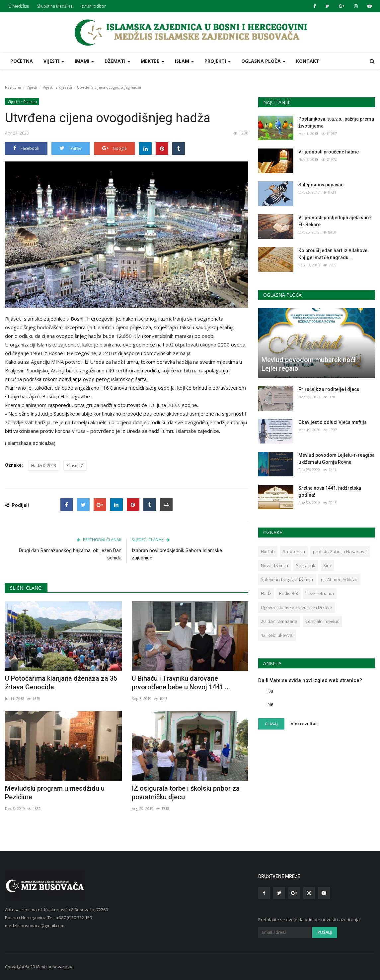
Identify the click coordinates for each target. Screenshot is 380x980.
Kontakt (308, 61)
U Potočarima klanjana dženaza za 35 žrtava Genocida (61, 683)
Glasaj (271, 724)
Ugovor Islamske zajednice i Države (297, 607)
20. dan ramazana (279, 621)
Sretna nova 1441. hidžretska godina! (330, 491)
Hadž (266, 593)
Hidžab (268, 551)
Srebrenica (294, 551)
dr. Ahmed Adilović (339, 579)
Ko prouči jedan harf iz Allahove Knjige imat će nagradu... (333, 254)
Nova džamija (274, 565)
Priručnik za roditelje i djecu (329, 389)
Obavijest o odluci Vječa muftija (333, 422)
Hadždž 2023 (44, 466)
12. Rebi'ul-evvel (277, 635)
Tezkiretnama (320, 593)
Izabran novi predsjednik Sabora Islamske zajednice (177, 554)
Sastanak (306, 565)
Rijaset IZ (75, 466)
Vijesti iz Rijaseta (57, 87)
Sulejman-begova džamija (287, 579)
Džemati (117, 61)
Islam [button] (184, 61)
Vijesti (32, 87)
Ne (270, 704)
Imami (84, 61)
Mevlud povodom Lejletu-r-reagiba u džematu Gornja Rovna (337, 459)
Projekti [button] (218, 61)
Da (270, 691)
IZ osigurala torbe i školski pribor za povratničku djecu (186, 793)
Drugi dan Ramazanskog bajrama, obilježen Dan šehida (70, 554)
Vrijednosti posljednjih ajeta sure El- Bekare (335, 221)
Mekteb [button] (152, 61)
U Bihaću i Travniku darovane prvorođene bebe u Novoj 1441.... (181, 683)
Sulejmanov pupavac (321, 185)
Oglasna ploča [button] (263, 61)
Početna (22, 61)
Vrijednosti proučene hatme (329, 152)
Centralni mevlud (322, 621)
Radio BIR (289, 593)
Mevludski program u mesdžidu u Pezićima (55, 793)
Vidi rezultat (304, 724)
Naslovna (13, 87)
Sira (327, 565)
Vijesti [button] (54, 61)
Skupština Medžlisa (55, 6)
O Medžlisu (19, 6)
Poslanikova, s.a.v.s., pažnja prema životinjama (336, 122)
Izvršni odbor (93, 6)
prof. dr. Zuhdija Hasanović (340, 551)
